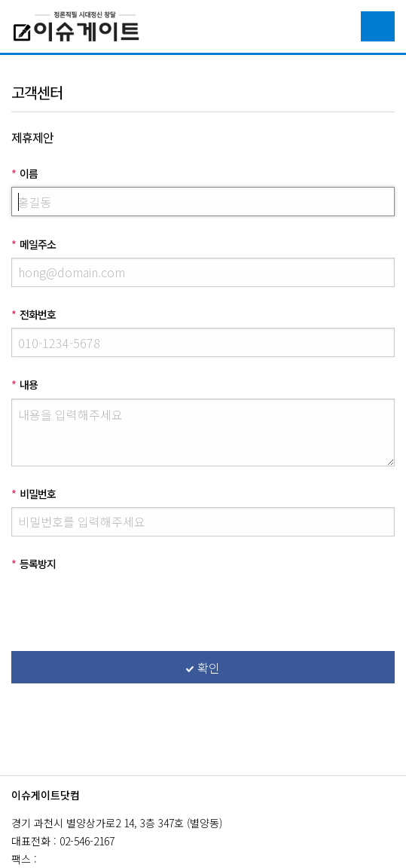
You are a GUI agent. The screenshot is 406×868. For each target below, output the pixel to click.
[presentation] (126, 607)
